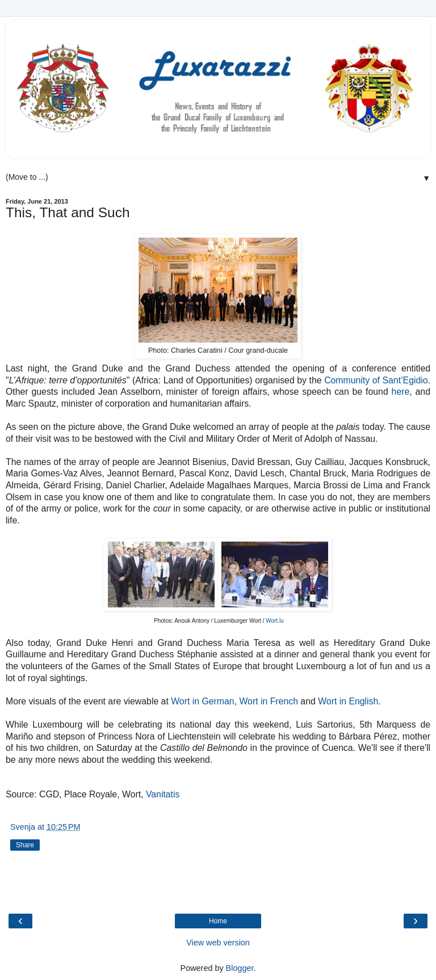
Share (25, 845)
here (401, 392)
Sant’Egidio (404, 380)
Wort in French (269, 701)
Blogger (240, 968)
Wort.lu (275, 621)
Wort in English (348, 701)
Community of (352, 380)
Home (218, 921)
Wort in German (202, 701)
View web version (218, 943)
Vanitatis (163, 794)
